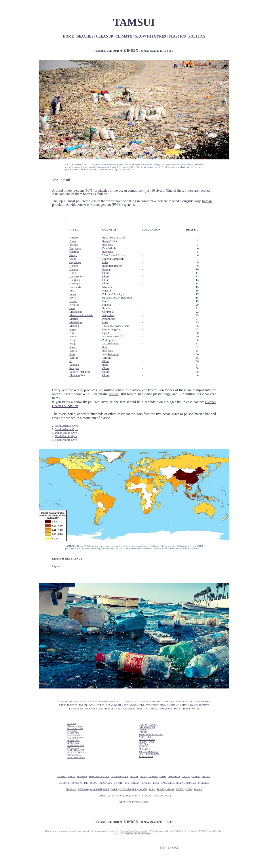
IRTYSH (118, 783)
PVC (147, 709)
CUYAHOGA (174, 776)
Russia (106, 241)
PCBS (141, 705)
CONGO (134, 776)
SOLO (189, 789)
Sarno (73, 347)
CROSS (143, 776)
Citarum (74, 252)
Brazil (106, 237)
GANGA (186, 776)
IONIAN (143, 732)
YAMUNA (116, 796)
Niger (73, 329)
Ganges (74, 266)
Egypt (106, 333)
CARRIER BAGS (107, 702)
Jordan (73, 301)
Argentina (108, 315)
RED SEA (143, 744)
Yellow (73, 372)
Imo (72, 290)
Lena (72, 308)
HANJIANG (64, 783)
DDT (137, 702)
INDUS (94, 783)
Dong (73, 273)
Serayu (73, 351)
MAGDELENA (168, 783)
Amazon (74, 237)
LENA (156, 783)
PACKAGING (130, 705)
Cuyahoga (75, 262)
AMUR (72, 776)
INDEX (122, 802)
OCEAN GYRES (96, 705)
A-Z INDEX (129, 50)
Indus (73, 294)
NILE (134, 789)
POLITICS (197, 36)
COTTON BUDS (125, 702)
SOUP (177, 709)
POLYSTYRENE (113, 709)
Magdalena (76, 312)
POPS (140, 709)
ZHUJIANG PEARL (162, 796)
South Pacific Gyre (66, 440)
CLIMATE (124, 36)
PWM (117, 205)
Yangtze (74, 368)
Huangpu (75, 283)
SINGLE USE (166, 709)
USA (105, 262)
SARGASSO (144, 747)
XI (109, 796)
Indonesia (108, 245)
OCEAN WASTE (114, 705)
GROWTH (143, 36)
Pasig (72, 340)
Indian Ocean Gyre (66, 433)
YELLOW (146, 796)
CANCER (93, 702)
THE (122, 789)
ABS (61, 702)
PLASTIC (171, 705)
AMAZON (62, 776)
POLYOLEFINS (76, 709)
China (106, 273)
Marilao (74, 319)
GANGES (196, 776)
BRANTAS (82, 776)
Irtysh (73, 298)
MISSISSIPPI (96, 789)
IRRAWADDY (106, 783)
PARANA (143, 789)
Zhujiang (75, 375)
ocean (123, 190)
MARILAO (71, 789)
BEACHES (85, 36)
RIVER (106, 776)
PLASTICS (177, 36)
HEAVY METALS (166, 702)
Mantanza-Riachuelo (81, 315)
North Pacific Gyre (66, 436)
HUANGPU (77, 783)
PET (148, 705)
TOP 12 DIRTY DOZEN (138, 802)
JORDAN (135, 783)
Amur (73, 241)
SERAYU (180, 789)
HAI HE (206, 776)
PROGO (161, 789)
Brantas (74, 245)
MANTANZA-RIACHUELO (197, 783)
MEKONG (83, 789)
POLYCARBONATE (199, 705)
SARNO (170, 789)
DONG (163, 776)
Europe (106, 269)
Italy (105, 347)
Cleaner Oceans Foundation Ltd (134, 831)
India (105, 266)
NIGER (114, 789)
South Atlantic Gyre (67, 429)
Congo (73, 255)
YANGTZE (128, 796)
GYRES (160, 36)
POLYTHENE (129, 709)
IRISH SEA (144, 730)
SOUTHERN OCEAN (149, 754)
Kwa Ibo (74, 305)
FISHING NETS (148, 702)
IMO (86, 783)
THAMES (101, 796)
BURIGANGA (95, 776)
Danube (74, 269)
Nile (72, 333)
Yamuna (74, 365)
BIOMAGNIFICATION (76, 702)
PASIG (152, 789)
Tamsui (74, 358)
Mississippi (76, 322)
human (207, 201)
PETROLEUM (158, 705)
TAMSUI (198, 789)
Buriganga (75, 248)
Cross (73, 259)
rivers (160, 190)
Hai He (73, 276)
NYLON (83, 705)
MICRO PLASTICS (68, 705)
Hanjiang (75, 280)
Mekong (74, 326)
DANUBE (153, 776)
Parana (73, 336)
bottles (114, 394)
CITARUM (116, 776)
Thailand (107, 326)
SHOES (154, 709)
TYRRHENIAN (146, 756)
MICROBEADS (202, 702)
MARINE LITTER (184, 702)
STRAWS (186, 709)
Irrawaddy (75, 287)
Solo (72, 354)
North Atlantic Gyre (67, 426)
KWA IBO (146, 783)
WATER (196, 709)
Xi (71, 361)
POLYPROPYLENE (94, 709)
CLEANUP (104, 36)
